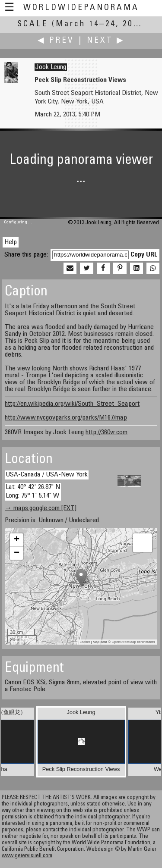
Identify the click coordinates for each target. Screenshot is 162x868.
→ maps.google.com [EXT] (41, 508)
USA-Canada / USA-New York (47, 475)
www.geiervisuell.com (27, 856)
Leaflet (85, 642)
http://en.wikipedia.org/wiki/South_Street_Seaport (72, 404)
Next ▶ (106, 41)
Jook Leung (51, 67)
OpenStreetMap (124, 642)
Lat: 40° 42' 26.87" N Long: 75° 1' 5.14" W (33, 491)
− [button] (17, 553)
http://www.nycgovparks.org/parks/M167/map (66, 418)
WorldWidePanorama (81, 8)
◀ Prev (56, 41)
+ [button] (17, 540)
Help (11, 242)
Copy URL (144, 255)
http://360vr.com (106, 432)
